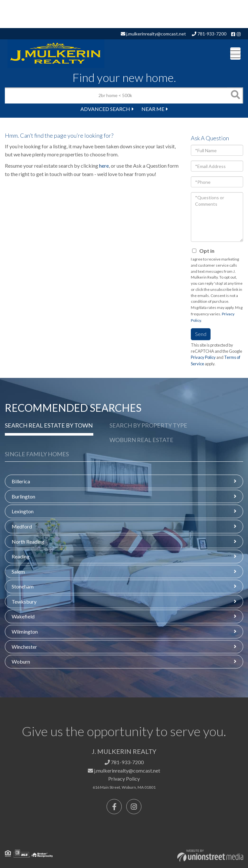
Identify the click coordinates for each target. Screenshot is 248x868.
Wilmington (25, 631)
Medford (22, 526)
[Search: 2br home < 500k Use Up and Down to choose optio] (116, 95)
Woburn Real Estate (141, 440)
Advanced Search (105, 109)
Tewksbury (24, 602)
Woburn (21, 661)
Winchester (24, 647)
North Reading (28, 542)
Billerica (21, 481)
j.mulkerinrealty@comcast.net (153, 34)
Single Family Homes (37, 454)
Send (201, 334)
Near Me (153, 109)
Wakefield (23, 616)
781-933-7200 (209, 34)
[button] (235, 95)
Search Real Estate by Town (49, 425)
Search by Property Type (148, 425)
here (104, 166)
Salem (18, 572)
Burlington (23, 496)
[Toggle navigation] (235, 54)
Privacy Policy (203, 357)
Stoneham (23, 586)
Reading (21, 556)
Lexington (23, 511)
